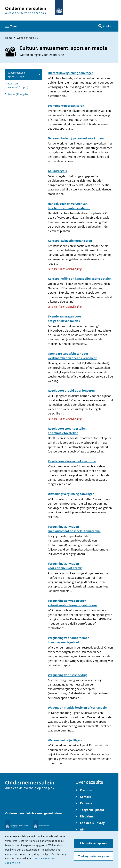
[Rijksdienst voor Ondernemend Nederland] (17, 824)
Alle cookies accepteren (93, 843)
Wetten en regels (26, 38)
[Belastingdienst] (41, 824)
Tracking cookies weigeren (94, 856)
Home (9, 38)
